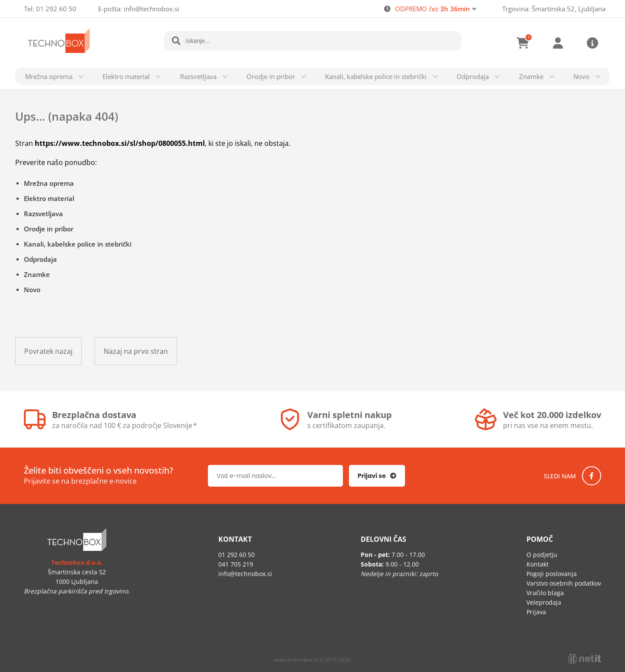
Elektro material (126, 76)
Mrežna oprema (49, 76)
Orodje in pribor (271, 76)
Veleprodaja (544, 602)
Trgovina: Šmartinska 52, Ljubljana (554, 9)
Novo (581, 76)
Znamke (531, 76)
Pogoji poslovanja (552, 574)
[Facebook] (592, 476)
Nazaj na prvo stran (136, 351)
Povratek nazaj (48, 351)
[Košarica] (523, 43)
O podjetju (542, 555)
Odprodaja (473, 76)
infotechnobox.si (151, 9)
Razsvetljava (198, 76)
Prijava (558, 43)
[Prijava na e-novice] (377, 476)
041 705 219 (236, 564)
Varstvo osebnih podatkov (564, 583)
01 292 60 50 (56, 9)
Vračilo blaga (545, 593)
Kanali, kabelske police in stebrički (376, 76)
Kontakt (538, 564)
